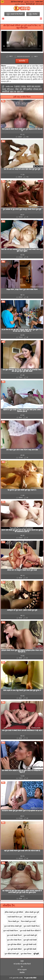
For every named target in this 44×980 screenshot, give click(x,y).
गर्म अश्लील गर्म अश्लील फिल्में (22, 964)
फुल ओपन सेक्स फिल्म (14, 940)
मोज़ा (17, 89)
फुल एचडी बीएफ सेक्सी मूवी (13, 926)
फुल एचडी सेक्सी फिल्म (11, 931)
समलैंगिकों (6, 91)
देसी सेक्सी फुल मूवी (30, 917)
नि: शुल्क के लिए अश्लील (17, 978)
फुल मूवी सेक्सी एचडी (30, 945)
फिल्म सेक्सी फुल (14, 921)
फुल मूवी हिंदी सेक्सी (30, 949)
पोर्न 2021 (11, 89)
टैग (22, 967)
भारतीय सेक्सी (39, 2)
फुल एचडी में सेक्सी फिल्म (32, 926)
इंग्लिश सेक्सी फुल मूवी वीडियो (14, 912)
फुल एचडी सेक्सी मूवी (30, 935)
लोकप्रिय (22, 973)
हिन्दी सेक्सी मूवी (30, 4)
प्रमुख (22, 961)
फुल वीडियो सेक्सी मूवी (12, 954)
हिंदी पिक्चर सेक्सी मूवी (17, 2)
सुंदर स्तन (20, 91)
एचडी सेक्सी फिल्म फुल (15, 917)
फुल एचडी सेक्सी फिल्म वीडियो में (30, 931)
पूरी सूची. (36, 954)
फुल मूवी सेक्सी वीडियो (15, 949)
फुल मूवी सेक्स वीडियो (14, 945)
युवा (21, 89)
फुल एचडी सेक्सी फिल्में (14, 935)
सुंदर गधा (13, 91)
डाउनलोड (22, 61)
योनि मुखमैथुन (28, 89)
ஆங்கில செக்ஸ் (29, 2)
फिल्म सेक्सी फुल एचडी (28, 921)
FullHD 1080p (20, 86)
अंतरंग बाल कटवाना (33, 86)
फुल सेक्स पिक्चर (26, 954)
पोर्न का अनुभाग (22, 970)
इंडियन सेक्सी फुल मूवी (32, 912)
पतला (4, 89)
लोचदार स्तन (37, 89)
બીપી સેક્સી (39, 4)
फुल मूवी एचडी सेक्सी (30, 940)
